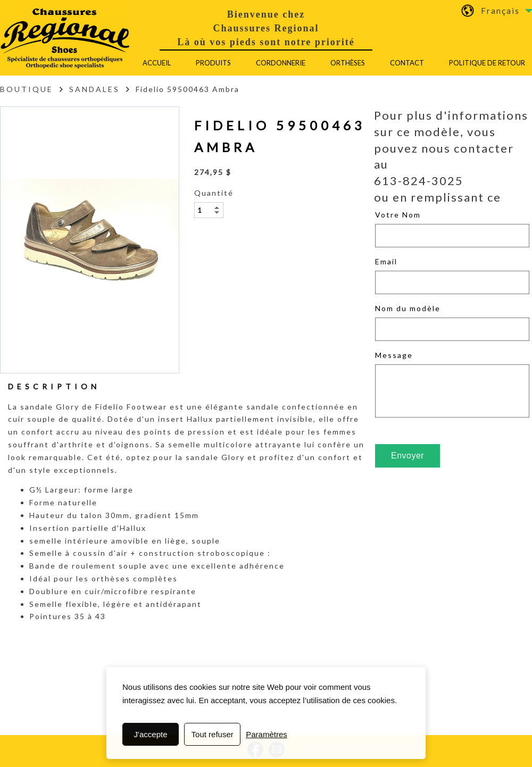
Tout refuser (213, 734)
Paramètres (267, 734)
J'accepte (151, 734)
